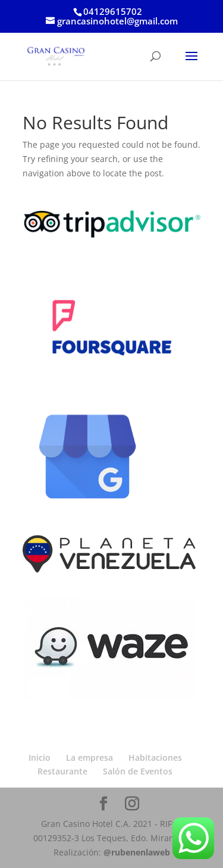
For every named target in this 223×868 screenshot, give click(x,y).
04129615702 (113, 11)
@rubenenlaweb (137, 852)
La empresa (89, 757)
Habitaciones (155, 757)
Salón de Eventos (138, 771)
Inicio (40, 757)
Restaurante (62, 771)
